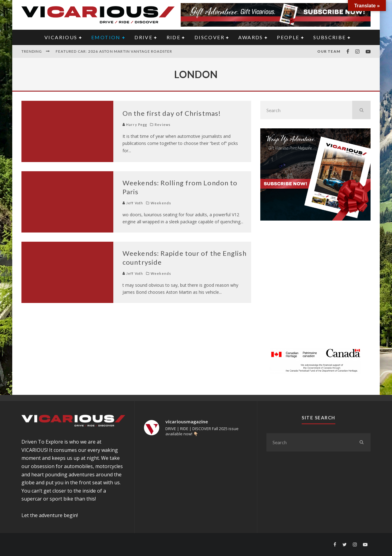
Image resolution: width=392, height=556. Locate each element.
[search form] (306, 110)
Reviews (163, 125)
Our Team (329, 51)
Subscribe (330, 37)
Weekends (161, 203)
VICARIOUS (61, 37)
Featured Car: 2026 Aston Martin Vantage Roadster (114, 51)
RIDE (174, 37)
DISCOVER (209, 37)
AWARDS (251, 37)
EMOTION (106, 37)
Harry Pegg (135, 125)
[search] (361, 110)
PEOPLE (288, 37)
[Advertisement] (315, 288)
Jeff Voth (133, 203)
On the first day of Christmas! (172, 113)
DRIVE (143, 37)
